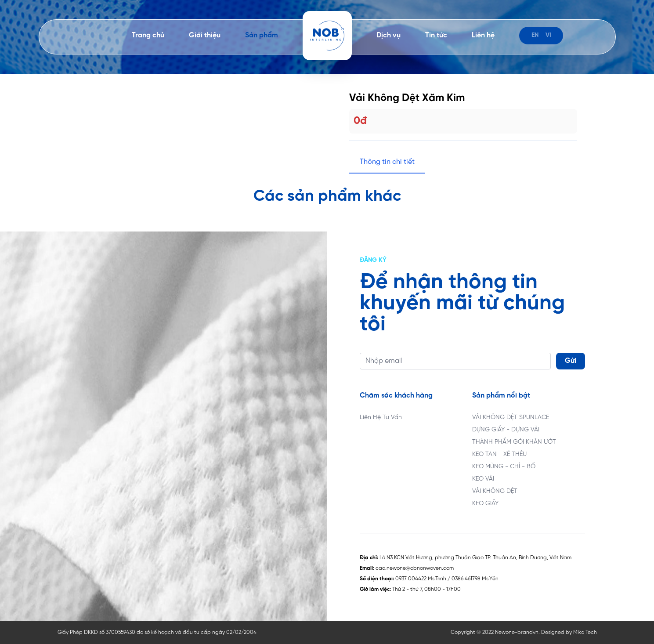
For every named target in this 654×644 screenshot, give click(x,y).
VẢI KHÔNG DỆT (495, 491)
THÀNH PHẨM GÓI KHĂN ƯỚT (514, 442)
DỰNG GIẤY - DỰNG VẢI (506, 430)
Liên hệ (483, 35)
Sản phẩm (262, 35)
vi (548, 35)
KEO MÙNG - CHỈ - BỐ (504, 467)
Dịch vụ (388, 35)
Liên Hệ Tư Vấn (381, 418)
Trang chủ (148, 35)
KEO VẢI (483, 479)
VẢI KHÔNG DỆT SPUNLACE (511, 418)
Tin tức (436, 35)
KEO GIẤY (485, 504)
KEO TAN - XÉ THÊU (499, 454)
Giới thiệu (205, 35)
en (535, 35)
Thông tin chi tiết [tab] (387, 162)
